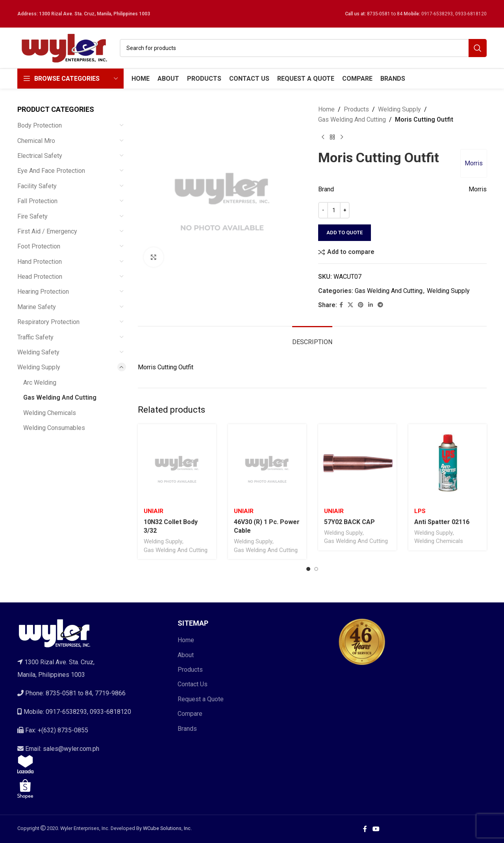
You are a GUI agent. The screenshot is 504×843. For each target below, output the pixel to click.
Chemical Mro (36, 141)
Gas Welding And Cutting (60, 397)
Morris (474, 163)
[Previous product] (323, 137)
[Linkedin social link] (371, 305)
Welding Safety (38, 352)
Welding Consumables (54, 428)
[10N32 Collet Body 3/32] (177, 463)
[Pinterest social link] (361, 305)
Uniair (154, 511)
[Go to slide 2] (316, 569)
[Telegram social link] (380, 305)
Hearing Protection (43, 292)
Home (326, 109)
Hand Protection (40, 262)
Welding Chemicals (50, 413)
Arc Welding (40, 383)
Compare (190, 714)
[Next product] (342, 137)
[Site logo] (65, 47)
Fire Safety (32, 216)
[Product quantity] (334, 210)
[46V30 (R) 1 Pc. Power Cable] (267, 463)
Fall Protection (37, 201)
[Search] (303, 48)
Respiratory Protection (48, 322)
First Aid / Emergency (47, 231)
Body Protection (40, 125)
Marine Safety (37, 307)
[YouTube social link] (376, 829)
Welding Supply (39, 367)
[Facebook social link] (341, 305)
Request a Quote (201, 699)
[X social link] (350, 305)
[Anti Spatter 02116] (447, 463)
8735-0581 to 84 (385, 14)
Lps (420, 511)
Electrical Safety (40, 156)
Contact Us (193, 684)
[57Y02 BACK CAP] (357, 463)
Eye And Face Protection (51, 171)
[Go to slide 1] (308, 569)
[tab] (312, 338)
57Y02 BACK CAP (349, 522)
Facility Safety (37, 186)
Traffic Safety (35, 337)
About (186, 655)
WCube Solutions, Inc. (167, 828)
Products (356, 109)
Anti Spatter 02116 (442, 522)
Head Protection (40, 277)
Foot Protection (39, 246)
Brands (187, 729)
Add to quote (345, 233)
